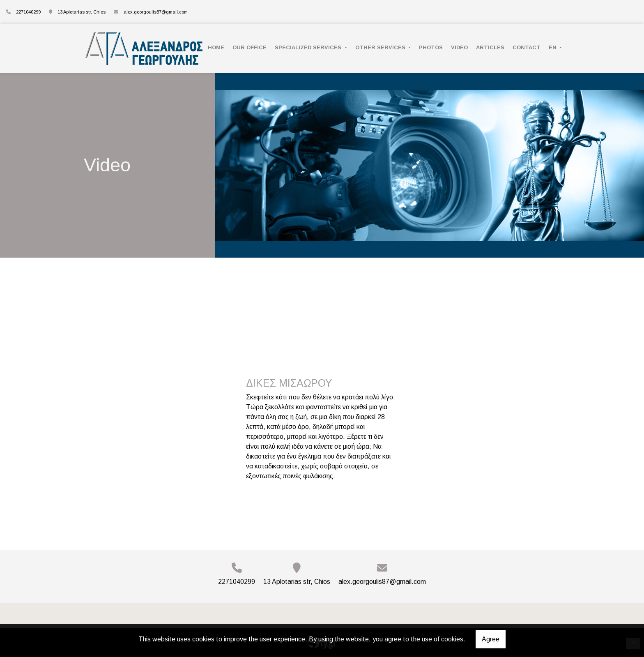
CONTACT (527, 47)
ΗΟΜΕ (216, 47)
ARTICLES (490, 47)
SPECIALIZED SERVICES (309, 47)
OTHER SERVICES (381, 47)
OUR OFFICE (250, 47)
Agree (491, 639)
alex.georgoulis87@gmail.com (156, 12)
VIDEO (459, 47)
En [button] (553, 47)
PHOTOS (431, 47)
